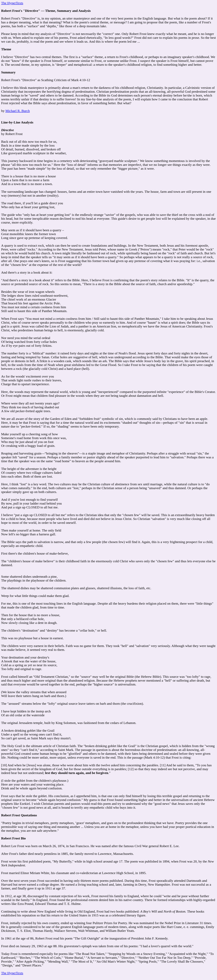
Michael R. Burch (18, 111)
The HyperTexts (12, 3)
